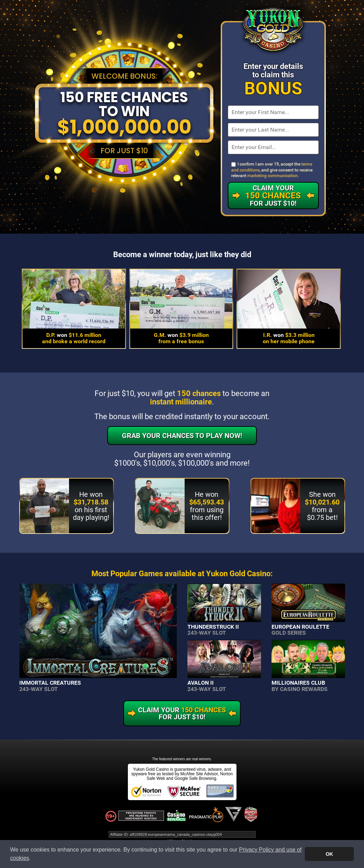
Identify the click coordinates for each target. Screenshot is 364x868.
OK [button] (329, 854)
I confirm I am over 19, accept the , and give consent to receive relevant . (272, 170)
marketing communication (273, 176)
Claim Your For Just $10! (273, 196)
